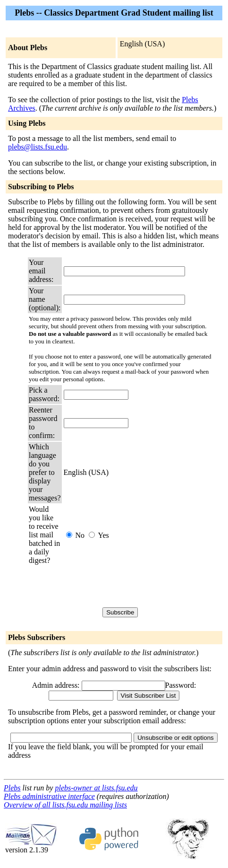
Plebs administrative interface (49, 796)
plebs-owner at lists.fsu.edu (96, 788)
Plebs (12, 788)
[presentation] (135, 586)
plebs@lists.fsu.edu (38, 147)
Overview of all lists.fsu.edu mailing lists (65, 805)
